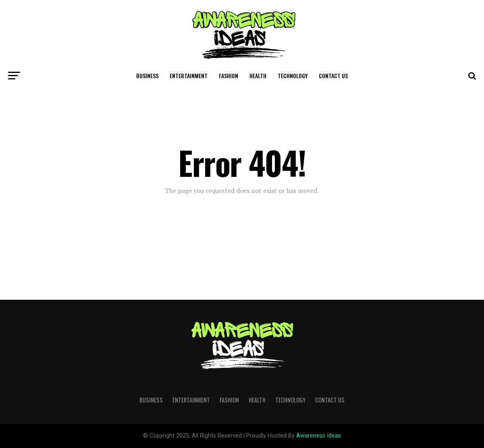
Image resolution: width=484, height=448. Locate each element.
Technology (293, 76)
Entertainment (189, 76)
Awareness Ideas (319, 436)
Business (147, 76)
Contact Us (333, 76)
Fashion (228, 76)
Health (258, 76)
